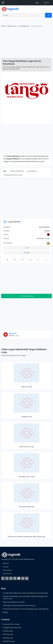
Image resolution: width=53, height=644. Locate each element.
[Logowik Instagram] (11, 578)
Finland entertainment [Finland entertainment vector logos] (17, 171)
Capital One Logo (9, 641)
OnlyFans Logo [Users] (8, 631)
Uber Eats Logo (8, 638)
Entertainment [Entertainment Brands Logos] (44, 227)
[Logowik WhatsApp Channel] (27, 578)
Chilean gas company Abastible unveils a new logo (19, 605)
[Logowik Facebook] (3, 578)
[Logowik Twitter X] (7, 578)
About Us (6, 563)
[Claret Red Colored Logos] (48, 235)
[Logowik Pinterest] (15, 578)
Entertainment (24, 26)
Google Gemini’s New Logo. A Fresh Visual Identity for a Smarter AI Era (25, 593)
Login (37, 3)
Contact (6, 567)
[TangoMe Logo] (26, 405)
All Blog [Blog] (5, 612)
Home (3, 26)
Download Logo (26, 296)
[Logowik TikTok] (23, 578)
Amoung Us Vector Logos (11, 624)
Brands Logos (12, 26)
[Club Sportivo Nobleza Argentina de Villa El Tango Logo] (26, 525)
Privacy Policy (7, 570)
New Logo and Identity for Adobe (14, 602)
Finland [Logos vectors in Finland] (47, 231)
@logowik (13, 333)
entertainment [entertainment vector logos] (32, 171)
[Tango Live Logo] (26, 375)
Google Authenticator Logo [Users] (12, 627)
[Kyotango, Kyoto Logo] (26, 465)
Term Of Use (7, 574)
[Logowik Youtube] (19, 578)
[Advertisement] (26, 43)
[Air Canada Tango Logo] (26, 495)
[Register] (46, 3)
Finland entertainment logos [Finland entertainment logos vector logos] (13, 175)
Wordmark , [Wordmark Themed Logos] (41, 238)
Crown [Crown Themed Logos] (47, 238)
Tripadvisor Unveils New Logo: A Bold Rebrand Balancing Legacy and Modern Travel (25, 597)
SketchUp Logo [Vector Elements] (8, 634)
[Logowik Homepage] (10, 9)
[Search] (23, 15)
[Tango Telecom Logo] (26, 435)
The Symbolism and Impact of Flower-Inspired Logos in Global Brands (26, 609)
